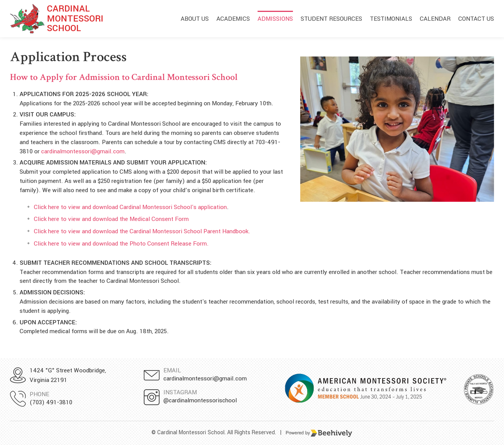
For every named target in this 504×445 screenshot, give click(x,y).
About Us (195, 19)
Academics (233, 19)
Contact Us (476, 19)
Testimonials (391, 19)
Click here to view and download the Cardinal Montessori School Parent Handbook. (142, 231)
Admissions (275, 19)
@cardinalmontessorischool (200, 400)
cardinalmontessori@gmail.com (83, 151)
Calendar (435, 19)
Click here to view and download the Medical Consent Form (111, 219)
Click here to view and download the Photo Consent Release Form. (121, 244)
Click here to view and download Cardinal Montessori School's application (130, 207)
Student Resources (331, 19)
